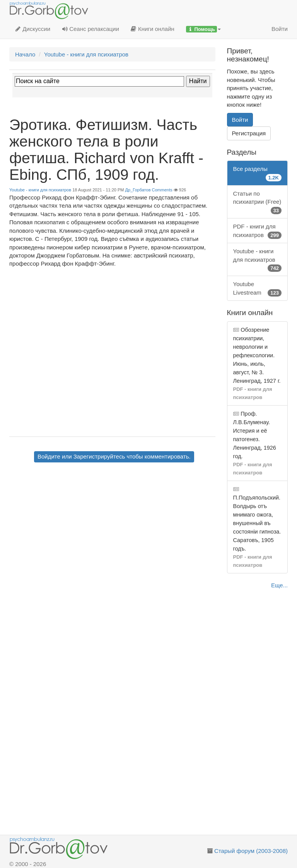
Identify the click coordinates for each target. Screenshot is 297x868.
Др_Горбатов (138, 190)
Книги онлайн (153, 29)
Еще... (279, 585)
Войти (280, 29)
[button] (203, 29)
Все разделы (258, 173)
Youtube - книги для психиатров (40, 190)
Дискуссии (33, 29)
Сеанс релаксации (90, 29)
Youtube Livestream (258, 289)
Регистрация (249, 133)
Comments (162, 190)
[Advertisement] (112, 525)
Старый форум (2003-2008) (251, 851)
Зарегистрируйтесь (99, 456)
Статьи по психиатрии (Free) (258, 202)
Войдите (49, 456)
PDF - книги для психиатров (258, 231)
